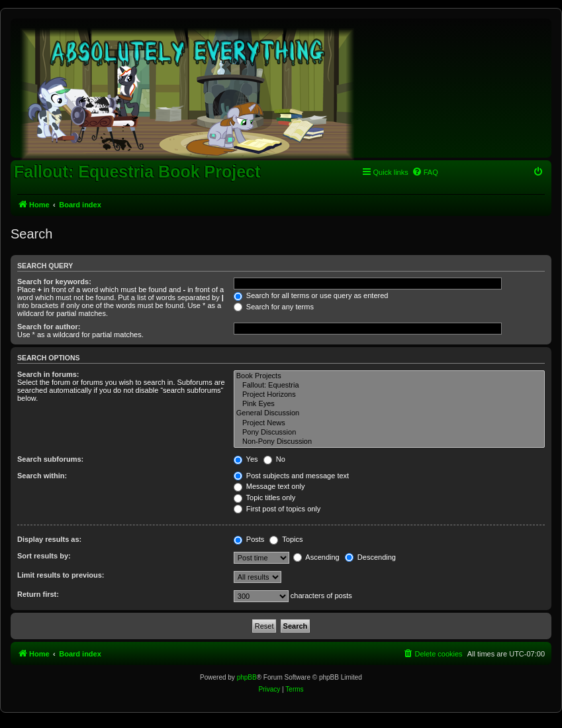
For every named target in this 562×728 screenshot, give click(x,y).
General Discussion (389, 413)
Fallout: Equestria (389, 386)
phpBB (247, 677)
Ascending (316, 557)
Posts (249, 539)
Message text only (269, 486)
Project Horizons (389, 395)
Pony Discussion (389, 433)
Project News (389, 423)
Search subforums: (50, 459)
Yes (246, 459)
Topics (286, 539)
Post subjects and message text (291, 476)
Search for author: (49, 327)
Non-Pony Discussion (389, 442)
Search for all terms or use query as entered (311, 295)
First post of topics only (277, 509)
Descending (370, 557)
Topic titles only (264, 497)
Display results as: (49, 539)
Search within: (42, 476)
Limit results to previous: (61, 575)
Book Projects (389, 376)
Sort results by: (44, 556)
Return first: (38, 594)
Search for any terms (274, 307)
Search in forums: (48, 374)
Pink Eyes (389, 404)
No (274, 459)
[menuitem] (425, 172)
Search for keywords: (54, 282)
